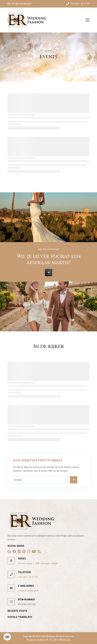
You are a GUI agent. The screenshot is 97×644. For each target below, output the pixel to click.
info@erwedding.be (28, 591)
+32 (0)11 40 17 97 (28, 577)
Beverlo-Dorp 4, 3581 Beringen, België (38, 563)
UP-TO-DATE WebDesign (58, 640)
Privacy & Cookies (35, 640)
